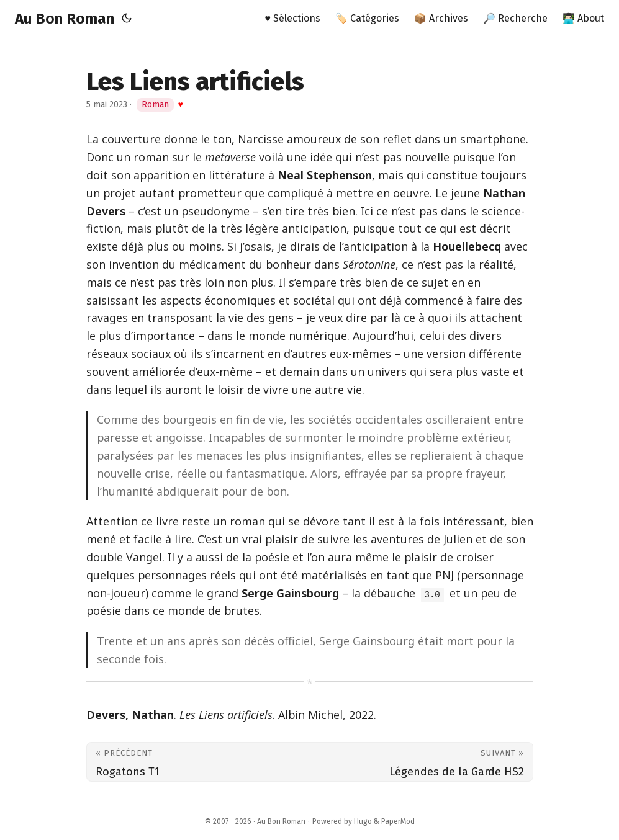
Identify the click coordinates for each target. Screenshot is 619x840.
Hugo (363, 821)
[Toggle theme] (127, 19)
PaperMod (398, 821)
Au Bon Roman (65, 19)
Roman (155, 105)
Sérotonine (369, 264)
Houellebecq (467, 246)
